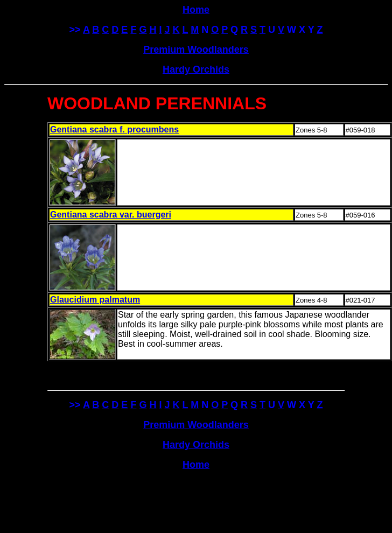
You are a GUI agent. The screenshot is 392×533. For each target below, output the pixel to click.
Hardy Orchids (196, 69)
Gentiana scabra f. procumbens (114, 129)
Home (196, 465)
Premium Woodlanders (196, 50)
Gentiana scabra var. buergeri (111, 215)
